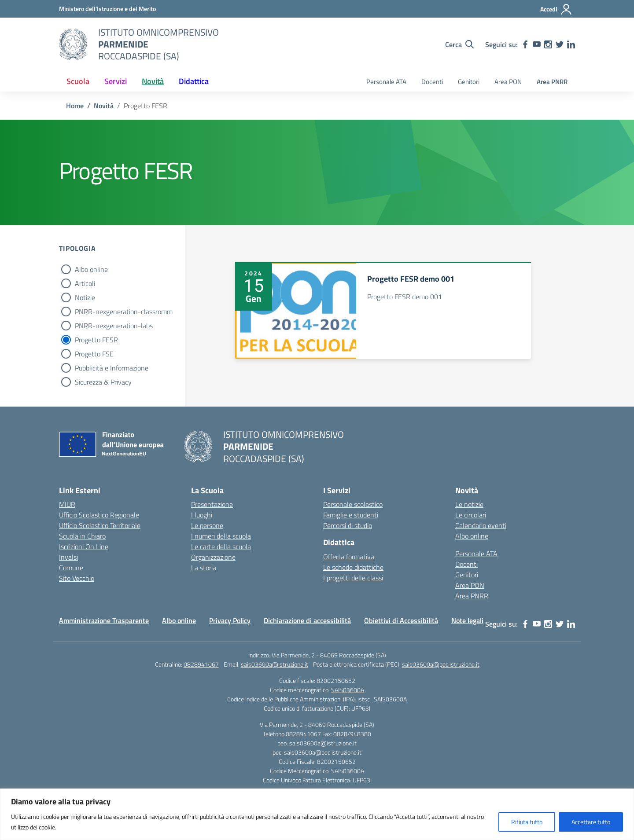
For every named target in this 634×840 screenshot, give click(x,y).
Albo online (91, 269)
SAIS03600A (348, 690)
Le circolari (471, 515)
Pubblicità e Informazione (112, 368)
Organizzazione (213, 557)
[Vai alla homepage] (73, 44)
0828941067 (201, 664)
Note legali (467, 620)
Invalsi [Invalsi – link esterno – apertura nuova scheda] (68, 557)
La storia (204, 568)
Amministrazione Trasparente (104, 620)
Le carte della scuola (221, 547)
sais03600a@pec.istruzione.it (441, 664)
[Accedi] (556, 9)
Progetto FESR (96, 340)
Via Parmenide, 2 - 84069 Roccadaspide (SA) (329, 655)
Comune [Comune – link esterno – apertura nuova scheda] (71, 568)
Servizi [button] (116, 81)
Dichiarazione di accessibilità (307, 620)
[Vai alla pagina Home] (75, 106)
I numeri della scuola (221, 536)
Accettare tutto (591, 822)
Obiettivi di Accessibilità (401, 620)
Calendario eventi (481, 525)
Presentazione (212, 504)
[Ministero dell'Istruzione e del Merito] (107, 9)
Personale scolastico (353, 504)
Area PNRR (552, 82)
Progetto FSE (94, 354)
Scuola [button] (78, 81)
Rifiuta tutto (527, 822)
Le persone (207, 525)
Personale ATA (386, 82)
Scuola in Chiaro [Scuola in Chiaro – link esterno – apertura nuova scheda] (82, 536)
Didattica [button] (194, 81)
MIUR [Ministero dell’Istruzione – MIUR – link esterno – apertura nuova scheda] (67, 504)
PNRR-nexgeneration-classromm (124, 312)
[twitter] (560, 44)
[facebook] (525, 44)
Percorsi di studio (348, 525)
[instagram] (548, 44)
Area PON (508, 82)
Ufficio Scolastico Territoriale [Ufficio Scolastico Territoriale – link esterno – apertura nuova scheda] (100, 525)
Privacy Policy (230, 620)
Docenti (432, 82)
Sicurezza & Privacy (103, 382)
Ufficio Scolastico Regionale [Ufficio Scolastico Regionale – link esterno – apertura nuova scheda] (99, 515)
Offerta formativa (349, 557)
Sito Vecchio (77, 578)
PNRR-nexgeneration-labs (114, 326)
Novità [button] (153, 81)
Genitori (469, 82)
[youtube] (537, 44)
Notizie (85, 297)
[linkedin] (571, 44)
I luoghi (202, 515)
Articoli (85, 283)
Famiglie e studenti (351, 515)
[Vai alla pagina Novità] (104, 106)
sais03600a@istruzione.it (275, 664)
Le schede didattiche (353, 567)
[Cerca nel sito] (459, 44)
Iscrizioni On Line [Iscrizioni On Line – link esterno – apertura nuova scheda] (84, 547)
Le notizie (469, 504)
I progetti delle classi (353, 578)
